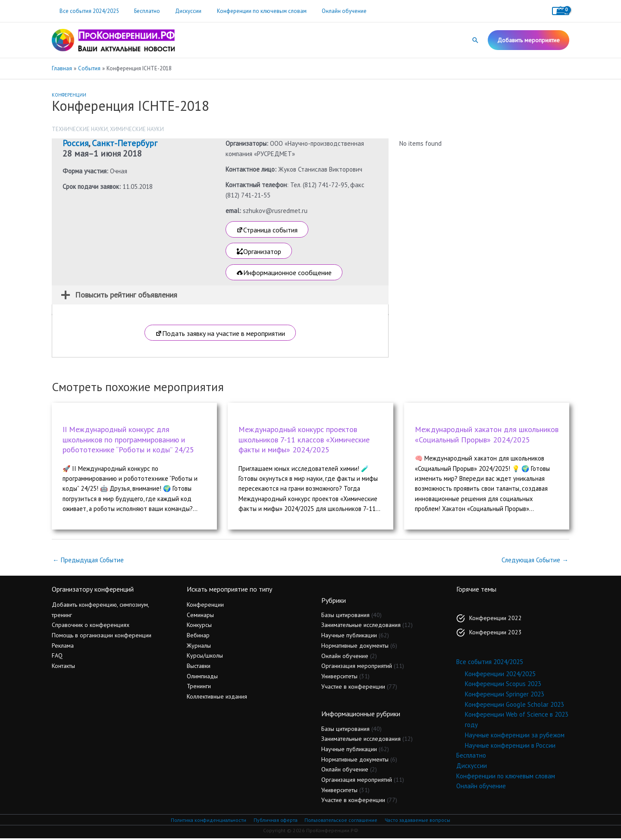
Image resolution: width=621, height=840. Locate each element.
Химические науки (137, 129)
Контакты (63, 667)
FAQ (57, 657)
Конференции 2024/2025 (500, 675)
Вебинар (198, 636)
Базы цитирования (345, 616)
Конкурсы (199, 626)
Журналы (199, 646)
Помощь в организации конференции (102, 636)
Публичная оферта (274, 821)
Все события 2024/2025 (87, 11)
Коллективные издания (217, 698)
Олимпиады (202, 677)
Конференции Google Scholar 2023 (514, 705)
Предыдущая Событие (88, 561)
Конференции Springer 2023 (505, 695)
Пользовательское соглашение (341, 821)
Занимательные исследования (361, 626)
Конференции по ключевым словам (248, 11)
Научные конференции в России (510, 746)
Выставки (199, 667)
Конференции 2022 (496, 619)
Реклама (63, 646)
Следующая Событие (535, 561)
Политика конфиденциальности (207, 821)
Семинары (200, 616)
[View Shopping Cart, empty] (561, 11)
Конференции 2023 (496, 633)
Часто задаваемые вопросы (419, 821)
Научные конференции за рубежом (515, 736)
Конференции (69, 95)
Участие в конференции (353, 687)
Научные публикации (349, 636)
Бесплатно (141, 11)
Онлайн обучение (326, 11)
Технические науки (80, 129)
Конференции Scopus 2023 (503, 685)
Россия (75, 143)
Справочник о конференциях (91, 626)
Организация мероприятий (357, 667)
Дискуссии (178, 11)
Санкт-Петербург (125, 143)
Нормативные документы (355, 647)
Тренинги (199, 687)
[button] (475, 40)
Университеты (339, 677)
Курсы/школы (205, 657)
